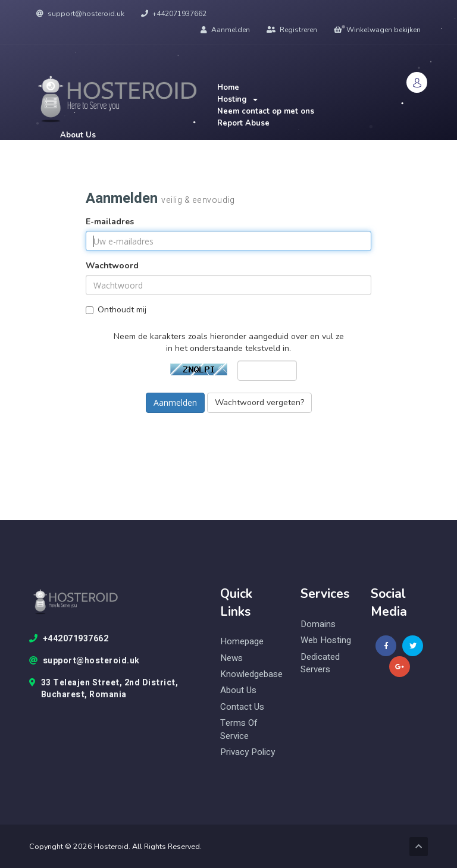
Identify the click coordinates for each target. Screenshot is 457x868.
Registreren (292, 30)
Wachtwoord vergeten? (259, 402)
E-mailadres (110, 222)
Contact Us (242, 707)
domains (318, 624)
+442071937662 (174, 14)
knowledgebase (251, 674)
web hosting (326, 640)
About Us (78, 135)
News (231, 658)
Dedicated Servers (320, 663)
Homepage (242, 642)
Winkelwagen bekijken (377, 30)
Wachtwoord (112, 266)
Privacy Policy (248, 752)
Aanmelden (225, 30)
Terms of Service (239, 729)
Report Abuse (243, 123)
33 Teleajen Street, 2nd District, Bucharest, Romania (104, 689)
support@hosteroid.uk (80, 14)
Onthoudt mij (116, 310)
